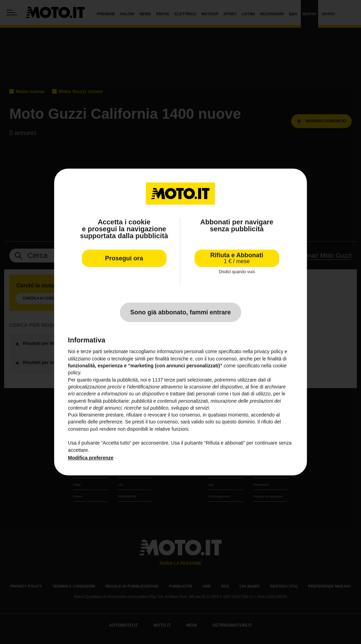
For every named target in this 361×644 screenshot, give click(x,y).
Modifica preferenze (91, 458)
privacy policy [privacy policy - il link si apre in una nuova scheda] (269, 351)
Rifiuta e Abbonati (237, 258)
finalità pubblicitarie (108, 401)
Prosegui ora (124, 258)
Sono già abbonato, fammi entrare (180, 312)
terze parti (175, 380)
